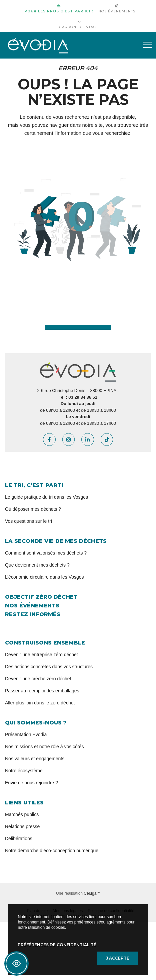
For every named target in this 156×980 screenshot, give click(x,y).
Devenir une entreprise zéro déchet (41, 655)
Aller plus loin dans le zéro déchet (40, 703)
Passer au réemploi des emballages (42, 691)
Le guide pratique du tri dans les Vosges (46, 497)
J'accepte (118, 958)
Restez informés (33, 614)
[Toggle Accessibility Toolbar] (16, 963)
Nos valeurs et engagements (35, 759)
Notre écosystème (24, 771)
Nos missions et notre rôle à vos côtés (44, 747)
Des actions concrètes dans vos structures (49, 667)
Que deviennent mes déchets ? (37, 565)
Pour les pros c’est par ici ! (59, 9)
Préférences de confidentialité (57, 945)
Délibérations (19, 839)
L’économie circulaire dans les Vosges (44, 577)
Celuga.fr (92, 893)
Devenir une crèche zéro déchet (38, 679)
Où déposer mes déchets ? (33, 509)
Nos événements (117, 9)
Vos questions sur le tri (28, 521)
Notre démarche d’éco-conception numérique (52, 851)
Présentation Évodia (26, 734)
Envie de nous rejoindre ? (31, 783)
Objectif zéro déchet (41, 597)
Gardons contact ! (80, 25)
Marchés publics (22, 814)
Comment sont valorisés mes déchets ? (46, 553)
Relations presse (22, 826)
